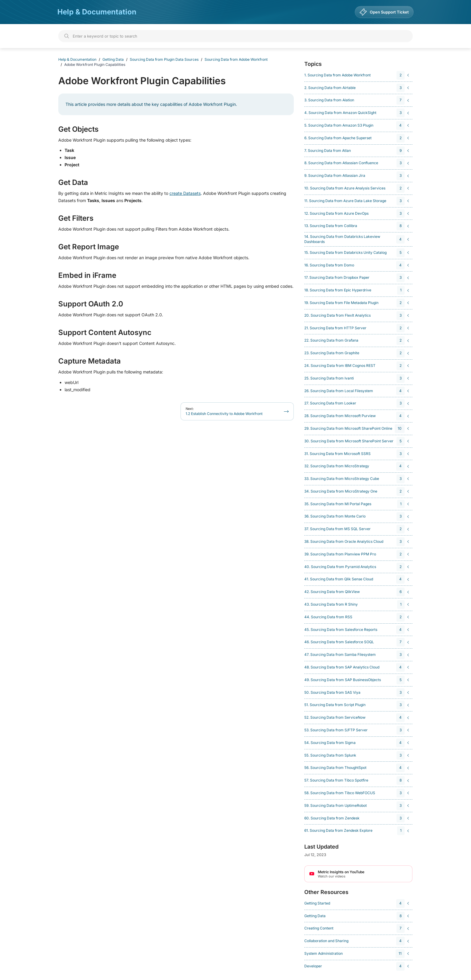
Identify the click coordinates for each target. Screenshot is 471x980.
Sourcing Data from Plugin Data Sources (164, 59)
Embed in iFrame (87, 275)
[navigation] (357, 75)
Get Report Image (89, 247)
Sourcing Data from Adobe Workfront (236, 59)
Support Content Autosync (105, 333)
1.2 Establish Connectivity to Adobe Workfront (224, 411)
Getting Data (113, 59)
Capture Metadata (90, 361)
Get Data (73, 183)
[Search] (235, 36)
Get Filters (76, 218)
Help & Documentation (97, 12)
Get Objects (78, 129)
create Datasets (185, 193)
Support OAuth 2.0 (91, 304)
